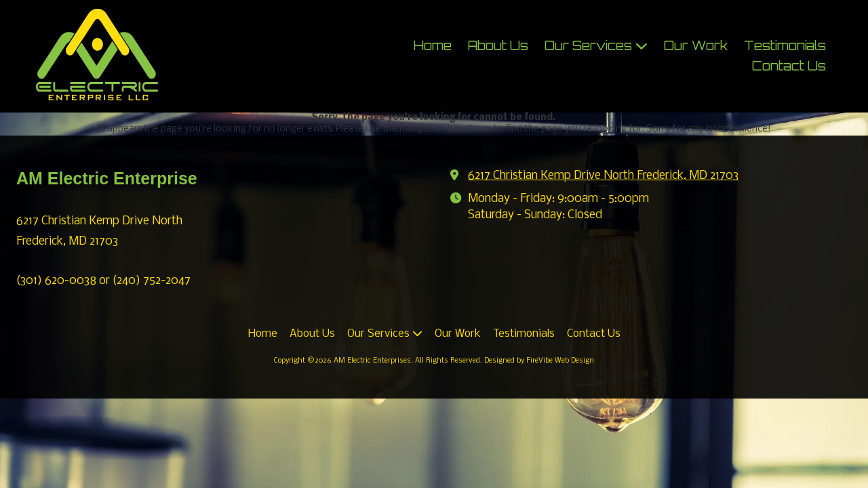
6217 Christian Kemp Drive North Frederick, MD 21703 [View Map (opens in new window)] (603, 176)
